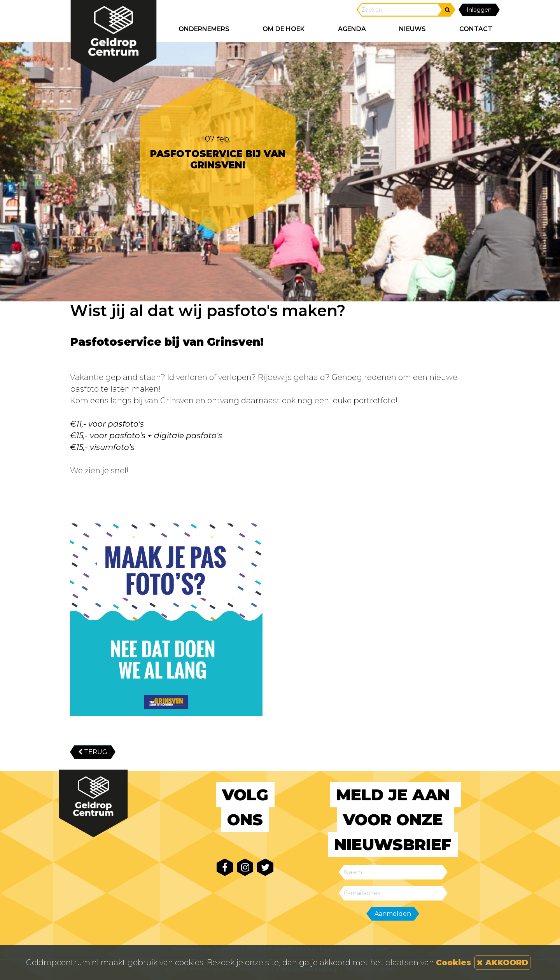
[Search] (400, 10)
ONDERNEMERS (204, 29)
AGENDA (352, 29)
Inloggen (479, 10)
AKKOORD (502, 962)
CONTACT (476, 29)
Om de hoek (283, 29)
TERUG (93, 752)
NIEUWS (412, 29)
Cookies (453, 962)
